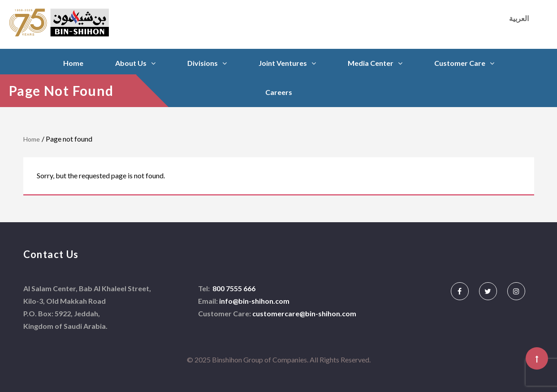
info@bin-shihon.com (254, 301)
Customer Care (460, 63)
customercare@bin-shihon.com (304, 313)
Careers (279, 92)
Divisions (203, 63)
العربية (519, 18)
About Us (131, 63)
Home (73, 63)
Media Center (371, 63)
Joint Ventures (283, 63)
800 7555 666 (233, 288)
